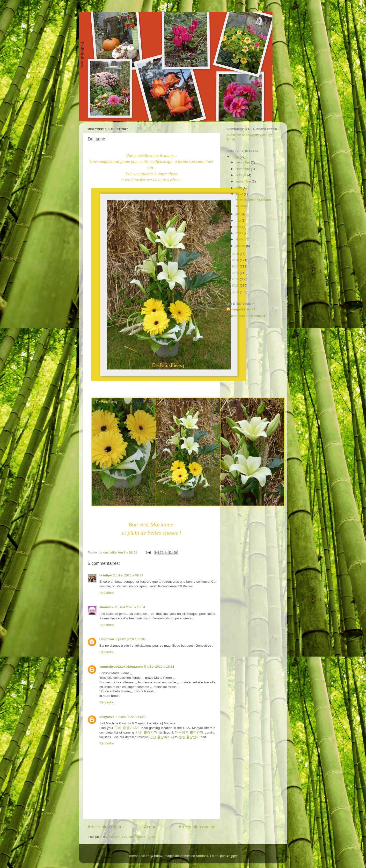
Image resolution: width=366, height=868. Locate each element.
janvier (241, 246)
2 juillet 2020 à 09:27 (128, 575)
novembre (243, 169)
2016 (236, 273)
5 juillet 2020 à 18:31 (159, 667)
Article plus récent (106, 827)
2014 (236, 285)
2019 (236, 254)
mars (240, 233)
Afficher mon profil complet (246, 316)
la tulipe (106, 575)
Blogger (231, 856)
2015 (236, 279)
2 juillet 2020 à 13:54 (130, 607)
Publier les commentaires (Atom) (132, 837)
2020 (236, 157)
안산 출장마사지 (162, 737)
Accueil (151, 827)
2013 (236, 292)
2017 (236, 266)
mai (239, 220)
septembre (244, 181)
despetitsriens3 (243, 309)
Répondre (106, 593)
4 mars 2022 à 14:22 (131, 717)
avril (239, 227)
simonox (202, 856)
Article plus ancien (197, 827)
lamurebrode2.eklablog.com (121, 667)
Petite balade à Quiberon (253, 200)
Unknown (107, 639)
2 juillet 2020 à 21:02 (131, 639)
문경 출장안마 (189, 737)
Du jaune (241, 206)
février (240, 239)
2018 (236, 260)
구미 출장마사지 (127, 728)
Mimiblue (106, 607)
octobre (241, 175)
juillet (240, 194)
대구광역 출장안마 (189, 732)
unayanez (107, 717)
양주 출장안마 (146, 732)
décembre (243, 162)
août (239, 188)
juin (238, 214)
